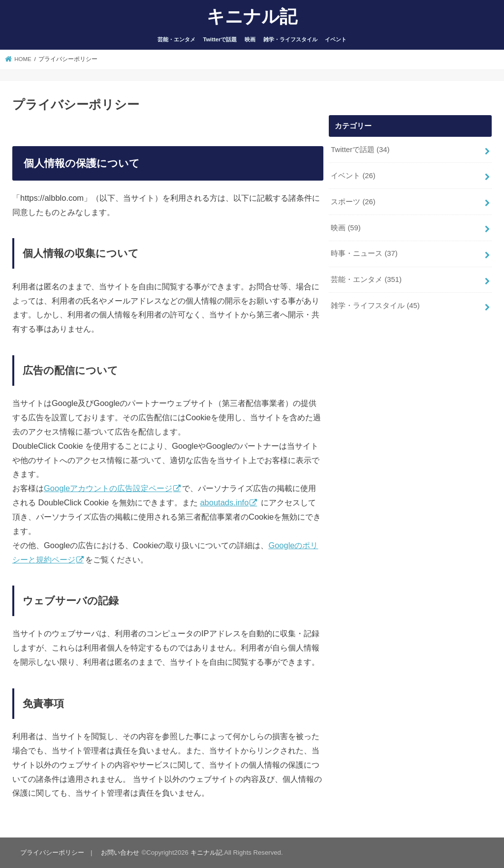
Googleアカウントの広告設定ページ (108, 488)
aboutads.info (224, 502)
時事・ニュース (364, 253)
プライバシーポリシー (52, 852)
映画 (250, 39)
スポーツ (353, 202)
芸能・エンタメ (176, 39)
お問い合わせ (120, 852)
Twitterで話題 (220, 39)
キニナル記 (252, 16)
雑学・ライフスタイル (290, 39)
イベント (336, 39)
